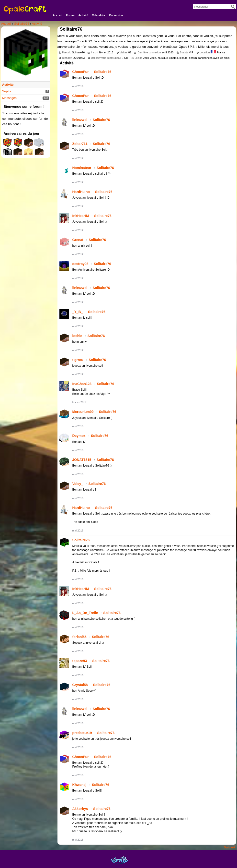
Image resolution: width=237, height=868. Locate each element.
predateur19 (82, 733)
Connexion (116, 15)
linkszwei (80, 120)
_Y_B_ (78, 312)
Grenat (78, 240)
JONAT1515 (82, 460)
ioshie (77, 336)
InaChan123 (82, 384)
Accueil (58, 15)
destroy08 (80, 264)
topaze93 (80, 661)
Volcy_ (78, 484)
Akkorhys (80, 809)
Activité (83, 15)
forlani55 (79, 637)
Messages (9, 98)
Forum (70, 15)
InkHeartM (81, 216)
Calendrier (99, 15)
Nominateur (82, 168)
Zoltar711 (80, 144)
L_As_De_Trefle (85, 613)
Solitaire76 (103, 72)
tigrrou (78, 360)
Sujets (7, 91)
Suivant (230, 847)
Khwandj (79, 785)
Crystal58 (80, 685)
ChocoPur (81, 72)
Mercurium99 (83, 412)
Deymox (79, 436)
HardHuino (81, 192)
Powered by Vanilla (120, 860)
